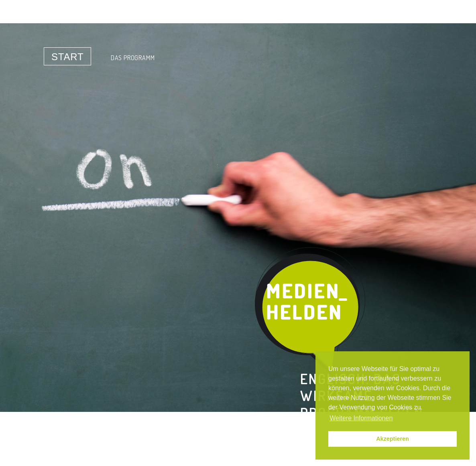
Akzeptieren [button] (393, 439)
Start (67, 57)
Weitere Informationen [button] (361, 418)
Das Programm (133, 58)
